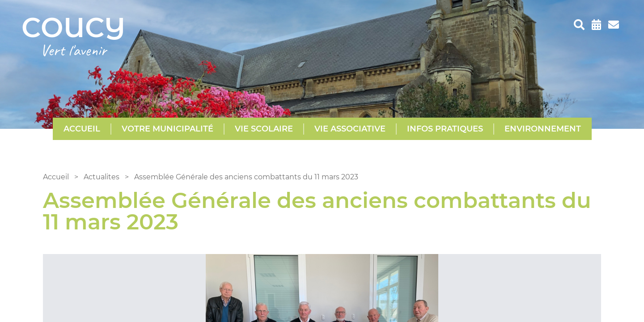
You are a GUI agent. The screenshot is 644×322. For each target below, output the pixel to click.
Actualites (102, 177)
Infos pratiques (445, 129)
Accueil (82, 129)
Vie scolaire (264, 129)
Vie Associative (350, 129)
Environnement (543, 129)
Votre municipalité (167, 129)
